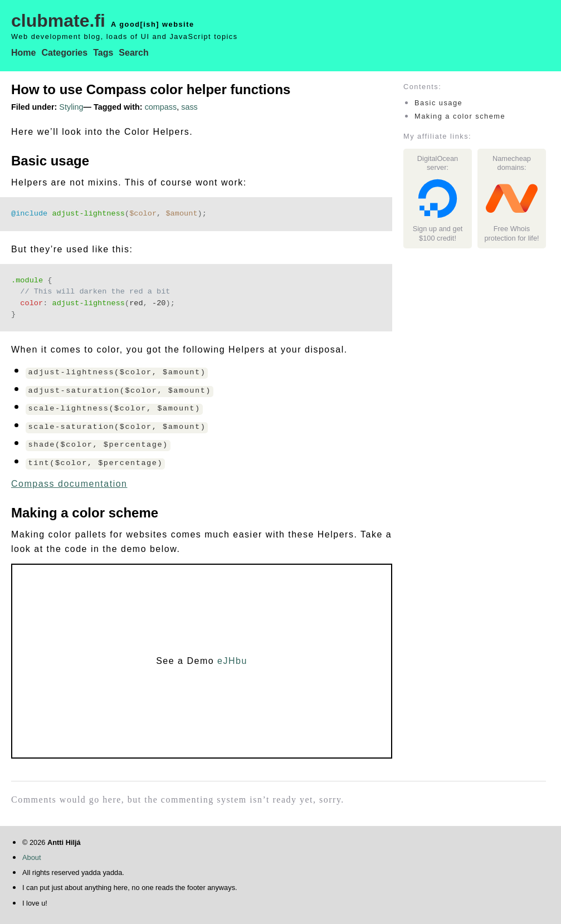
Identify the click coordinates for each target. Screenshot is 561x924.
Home (23, 53)
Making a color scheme (460, 116)
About (31, 857)
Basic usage (438, 103)
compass (161, 107)
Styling (71, 107)
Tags (103, 53)
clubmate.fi (58, 21)
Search (133, 53)
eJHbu (232, 661)
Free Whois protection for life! (512, 207)
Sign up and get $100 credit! (438, 207)
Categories (64, 53)
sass (189, 107)
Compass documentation (69, 484)
